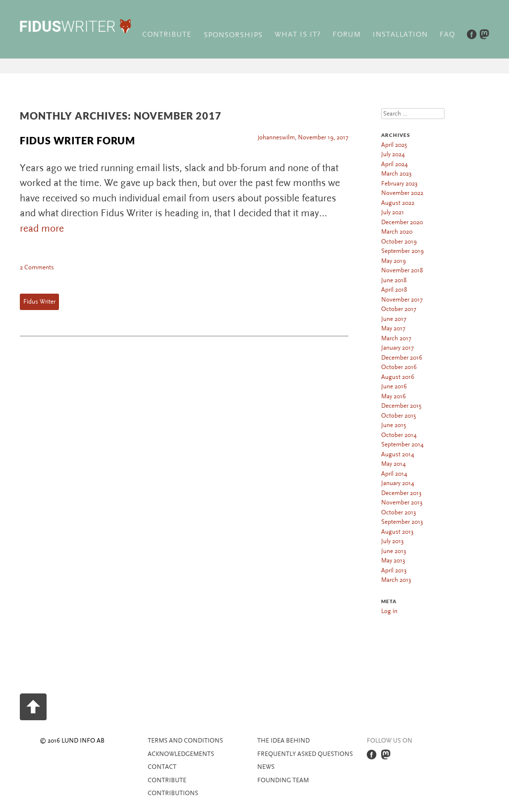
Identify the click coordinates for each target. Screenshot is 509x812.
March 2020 (397, 232)
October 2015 (398, 416)
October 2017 (399, 309)
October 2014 (399, 435)
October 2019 (399, 242)
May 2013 (393, 561)
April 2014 (394, 474)
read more (42, 228)
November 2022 (402, 193)
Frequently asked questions (305, 754)
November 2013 (402, 502)
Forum (347, 34)
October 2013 (399, 512)
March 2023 (396, 174)
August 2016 (398, 377)
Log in (389, 611)
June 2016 (394, 386)
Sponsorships (233, 35)
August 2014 (398, 454)
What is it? (298, 34)
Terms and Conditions (185, 741)
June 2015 (394, 425)
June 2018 (394, 280)
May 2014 (394, 464)
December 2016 (402, 358)
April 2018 (394, 290)
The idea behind (283, 741)
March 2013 (396, 580)
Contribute (167, 34)
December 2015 (401, 406)
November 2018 (402, 270)
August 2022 (398, 203)
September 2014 (402, 444)
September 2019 (402, 251)
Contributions (173, 793)
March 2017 (396, 338)
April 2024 (395, 164)
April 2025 (394, 145)
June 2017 (394, 319)
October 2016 (399, 367)
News (266, 767)
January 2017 (397, 348)
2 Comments (37, 267)
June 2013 (394, 551)
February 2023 (399, 184)
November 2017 (402, 300)
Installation (400, 34)
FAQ (447, 34)
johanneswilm (276, 137)
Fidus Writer (39, 302)
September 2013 (402, 522)
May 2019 (394, 261)
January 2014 (398, 483)
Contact (162, 767)
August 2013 (397, 532)
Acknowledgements (181, 754)
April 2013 (394, 570)
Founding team (283, 780)
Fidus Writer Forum (78, 140)
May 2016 (394, 396)
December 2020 (402, 222)
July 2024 (393, 154)
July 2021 (393, 212)
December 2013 (401, 493)
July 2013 (393, 541)
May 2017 (393, 328)
